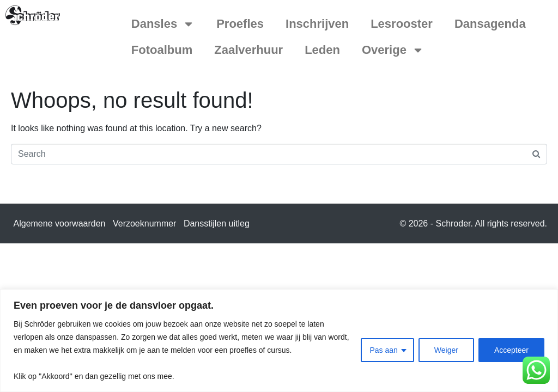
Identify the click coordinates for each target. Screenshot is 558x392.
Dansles (163, 24)
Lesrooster (402, 24)
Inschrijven (317, 24)
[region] (279, 341)
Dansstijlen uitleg (217, 223)
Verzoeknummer (145, 223)
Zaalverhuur (248, 50)
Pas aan (383, 350)
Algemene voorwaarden (60, 223)
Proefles (240, 24)
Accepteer (511, 350)
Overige (393, 50)
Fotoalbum (162, 50)
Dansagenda (490, 24)
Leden (322, 50)
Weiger (446, 350)
